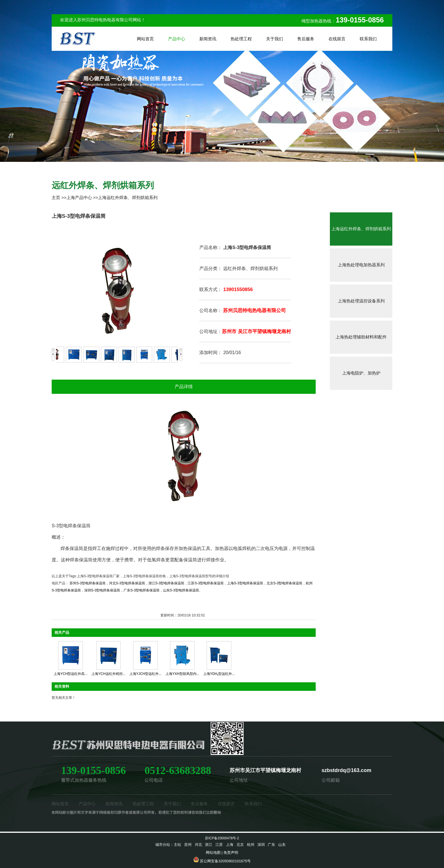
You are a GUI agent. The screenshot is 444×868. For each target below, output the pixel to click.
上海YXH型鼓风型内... (182, 674)
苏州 (188, 845)
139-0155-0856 (360, 20)
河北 (198, 845)
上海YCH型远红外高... (71, 674)
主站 (177, 845)
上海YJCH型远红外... (145, 674)
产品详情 (184, 387)
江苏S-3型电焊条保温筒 (206, 583)
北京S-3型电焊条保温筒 (285, 583)
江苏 (219, 845)
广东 (271, 845)
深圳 (261, 845)
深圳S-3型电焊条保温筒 (102, 590)
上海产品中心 (79, 197)
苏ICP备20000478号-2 (222, 838)
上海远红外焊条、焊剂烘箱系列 (128, 197)
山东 (282, 845)
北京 (240, 845)
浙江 (209, 845)
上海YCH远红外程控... (108, 674)
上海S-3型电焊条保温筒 (245, 583)
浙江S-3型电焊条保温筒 (166, 583)
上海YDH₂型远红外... (219, 674)
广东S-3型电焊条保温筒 (142, 590)
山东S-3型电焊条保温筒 (181, 590)
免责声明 (231, 853)
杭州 (251, 845)
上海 (230, 845)
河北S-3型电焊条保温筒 (127, 583)
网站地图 (213, 853)
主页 (56, 197)
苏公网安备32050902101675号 (225, 861)
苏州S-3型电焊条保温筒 (88, 583)
